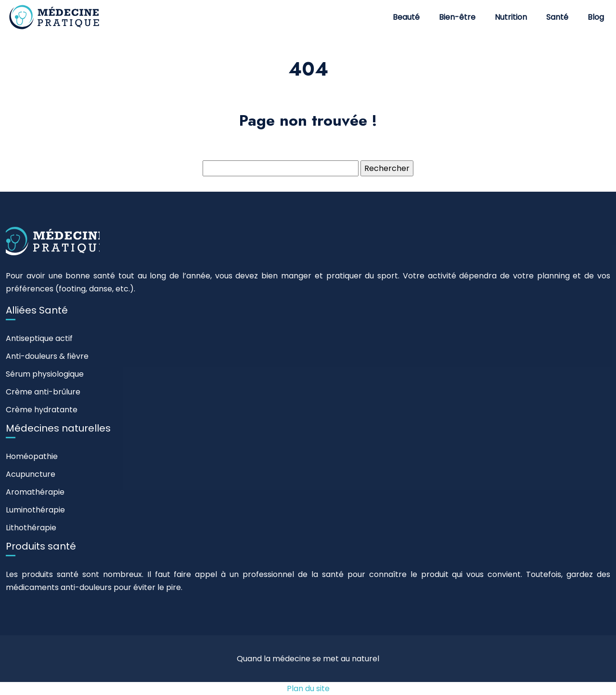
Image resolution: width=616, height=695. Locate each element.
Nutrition (511, 17)
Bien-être (457, 17)
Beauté (406, 17)
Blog (596, 17)
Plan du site (308, 688)
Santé (557, 17)
